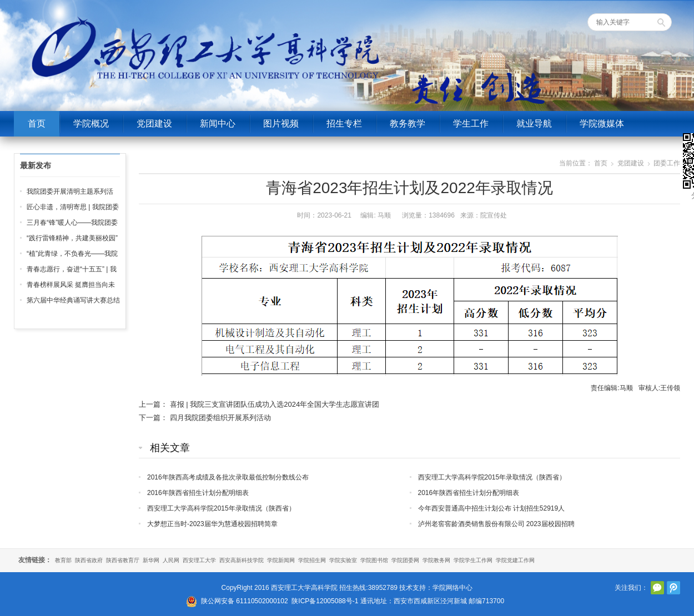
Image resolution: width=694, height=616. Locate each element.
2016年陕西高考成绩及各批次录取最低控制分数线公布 (228, 477)
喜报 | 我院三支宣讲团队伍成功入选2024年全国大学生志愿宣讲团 (275, 404)
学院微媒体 (602, 123)
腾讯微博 (673, 588)
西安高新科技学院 (242, 560)
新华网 (151, 560)
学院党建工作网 (515, 560)
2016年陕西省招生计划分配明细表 (198, 493)
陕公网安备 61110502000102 (245, 601)
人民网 (171, 560)
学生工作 (471, 123)
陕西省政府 (89, 560)
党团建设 (154, 123)
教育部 (63, 560)
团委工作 (667, 163)
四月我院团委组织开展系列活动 (220, 418)
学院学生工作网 (473, 560)
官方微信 (657, 588)
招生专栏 (344, 123)
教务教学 (408, 123)
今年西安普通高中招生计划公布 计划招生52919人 (492, 508)
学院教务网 (436, 560)
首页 (37, 123)
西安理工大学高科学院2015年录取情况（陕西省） (492, 477)
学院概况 (91, 123)
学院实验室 (343, 560)
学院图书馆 (374, 560)
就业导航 (534, 123)
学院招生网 (312, 560)
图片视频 (281, 123)
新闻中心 (218, 123)
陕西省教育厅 (123, 560)
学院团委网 (405, 560)
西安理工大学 (199, 560)
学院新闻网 (281, 560)
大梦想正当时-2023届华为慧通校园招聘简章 (212, 524)
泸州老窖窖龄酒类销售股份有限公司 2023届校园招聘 (496, 524)
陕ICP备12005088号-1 (325, 601)
